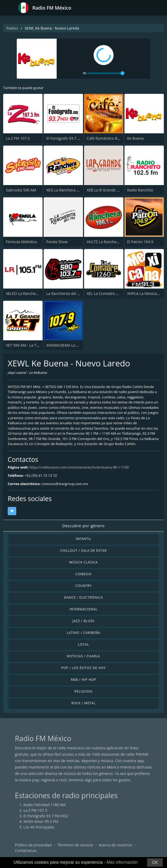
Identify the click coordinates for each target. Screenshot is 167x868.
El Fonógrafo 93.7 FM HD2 (69, 138)
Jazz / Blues (84, 621)
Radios (12, 28)
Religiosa (83, 691)
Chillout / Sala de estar (83, 551)
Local (83, 644)
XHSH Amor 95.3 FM (41, 821)
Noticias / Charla (83, 656)
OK (155, 863)
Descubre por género (83, 526)
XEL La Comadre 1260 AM (109, 293)
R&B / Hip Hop (84, 680)
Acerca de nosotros (116, 845)
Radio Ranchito (140, 190)
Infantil (83, 539)
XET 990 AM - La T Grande (28, 345)
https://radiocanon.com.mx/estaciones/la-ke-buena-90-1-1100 (79, 467)
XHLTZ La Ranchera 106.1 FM (112, 242)
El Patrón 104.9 (140, 242)
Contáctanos (26, 851)
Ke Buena (135, 138)
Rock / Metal (83, 703)
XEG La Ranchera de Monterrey (73, 190)
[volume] (106, 73)
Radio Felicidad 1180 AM (45, 805)
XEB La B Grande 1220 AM (109, 190)
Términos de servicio (75, 845)
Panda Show (57, 242)
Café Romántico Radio (106, 138)
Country (83, 586)
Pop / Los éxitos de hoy (83, 668)
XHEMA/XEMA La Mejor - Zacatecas (76, 345)
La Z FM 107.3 (18, 138)
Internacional (83, 609)
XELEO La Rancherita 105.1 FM (32, 293)
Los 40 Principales (39, 827)
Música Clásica (83, 562)
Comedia (84, 574)
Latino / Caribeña (83, 633)
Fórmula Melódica (21, 242)
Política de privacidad (33, 845)
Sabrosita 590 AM (21, 190)
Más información (122, 862)
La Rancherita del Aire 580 (69, 293)
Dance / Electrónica (83, 597)
